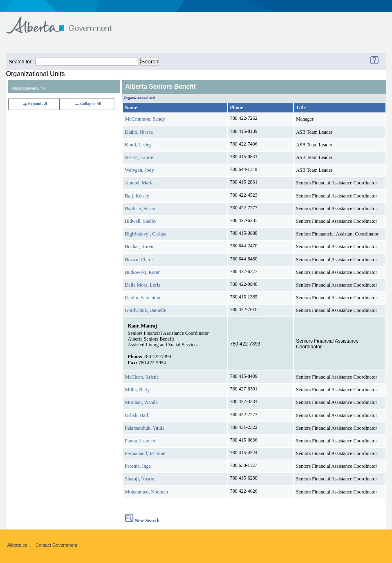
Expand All (35, 104)
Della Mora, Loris (143, 285)
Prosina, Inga (138, 466)
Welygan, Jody (140, 170)
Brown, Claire (139, 260)
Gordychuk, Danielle (146, 310)
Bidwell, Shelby (141, 221)
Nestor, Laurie (139, 157)
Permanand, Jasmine (145, 453)
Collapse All (88, 104)
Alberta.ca (18, 545)
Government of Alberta (66, 21)
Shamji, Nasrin (140, 479)
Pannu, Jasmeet (140, 441)
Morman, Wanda (141, 402)
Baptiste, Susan (140, 209)
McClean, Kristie (142, 377)
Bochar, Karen (139, 247)
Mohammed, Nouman (147, 492)
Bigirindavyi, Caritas (146, 234)
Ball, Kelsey (137, 196)
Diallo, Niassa (139, 132)
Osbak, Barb (137, 415)
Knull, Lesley (138, 145)
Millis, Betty (138, 390)
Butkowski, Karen (143, 272)
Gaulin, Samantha (143, 298)
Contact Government (56, 545)
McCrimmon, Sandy (145, 119)
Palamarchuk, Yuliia (145, 428)
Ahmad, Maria (139, 183)
